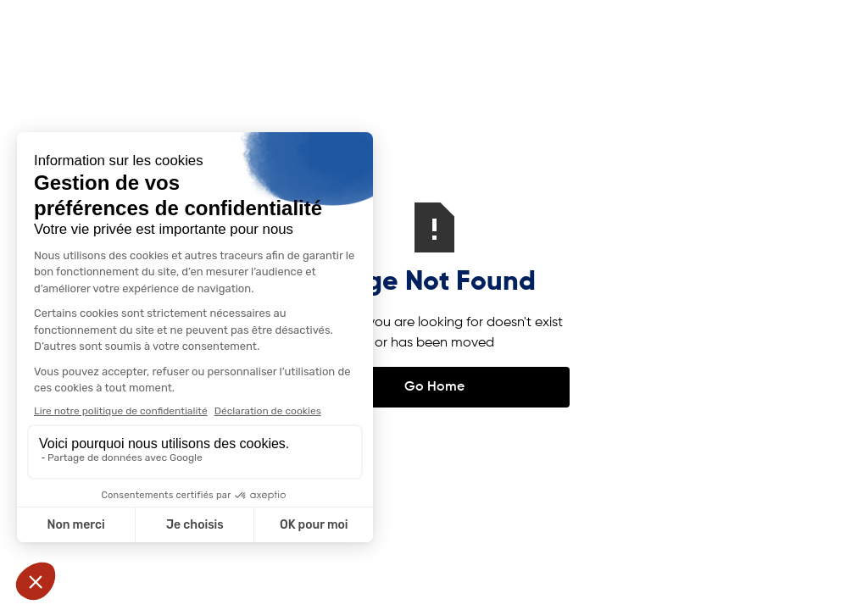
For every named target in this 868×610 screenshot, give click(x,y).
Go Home (434, 387)
